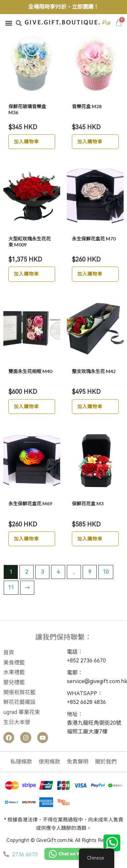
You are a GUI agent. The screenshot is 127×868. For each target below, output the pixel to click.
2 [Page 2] (27, 572)
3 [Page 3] (43, 572)
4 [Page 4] (58, 572)
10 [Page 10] (106, 572)
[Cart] (119, 23)
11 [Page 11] (11, 588)
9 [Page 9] (90, 572)
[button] (9, 23)
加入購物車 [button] (26, 141)
